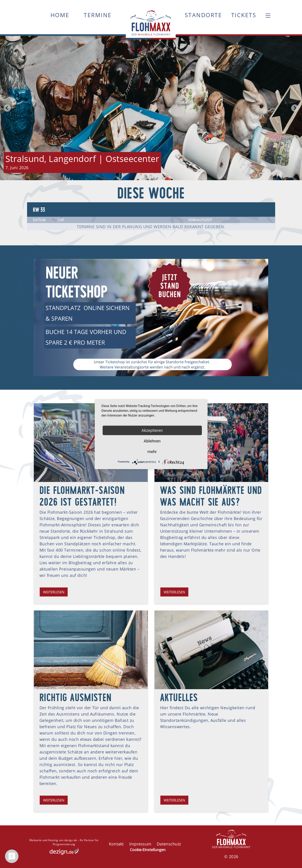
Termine (98, 15)
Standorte (203, 15)
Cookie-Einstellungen (148, 850)
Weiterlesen (54, 592)
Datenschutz (169, 844)
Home (60, 15)
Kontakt (116, 844)
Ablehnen (152, 441)
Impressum (140, 844)
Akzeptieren (152, 430)
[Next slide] (295, 108)
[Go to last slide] (7, 108)
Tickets (244, 15)
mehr (152, 451)
